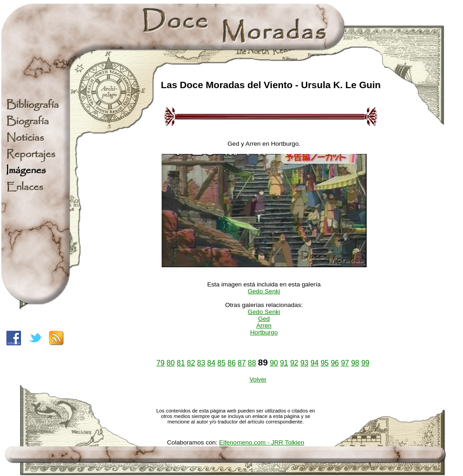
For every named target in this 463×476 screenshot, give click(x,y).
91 (284, 363)
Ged (264, 319)
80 (171, 363)
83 (201, 363)
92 (294, 363)
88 (252, 363)
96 (335, 363)
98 (355, 363)
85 (221, 363)
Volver (258, 379)
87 (242, 363)
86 (231, 363)
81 (181, 363)
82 (191, 363)
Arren (264, 325)
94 (315, 363)
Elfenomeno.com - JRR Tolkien (262, 442)
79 (161, 363)
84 (211, 363)
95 (325, 363)
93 (305, 363)
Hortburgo (264, 332)
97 (345, 363)
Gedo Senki (264, 291)
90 (274, 363)
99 (365, 363)
